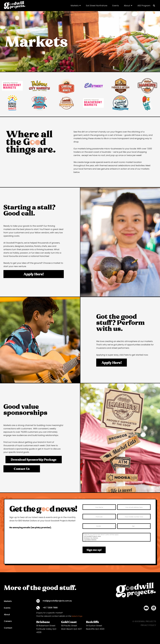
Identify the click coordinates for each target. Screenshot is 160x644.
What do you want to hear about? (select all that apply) (117, 535)
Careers (8, 621)
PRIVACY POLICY (148, 625)
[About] (128, 6)
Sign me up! (94, 550)
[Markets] (76, 6)
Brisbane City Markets (117, 538)
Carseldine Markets (117, 540)
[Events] (116, 6)
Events (7, 608)
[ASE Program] (144, 6)
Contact (8, 628)
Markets (8, 601)
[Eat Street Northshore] (97, 6)
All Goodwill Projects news (117, 536)
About (7, 615)
